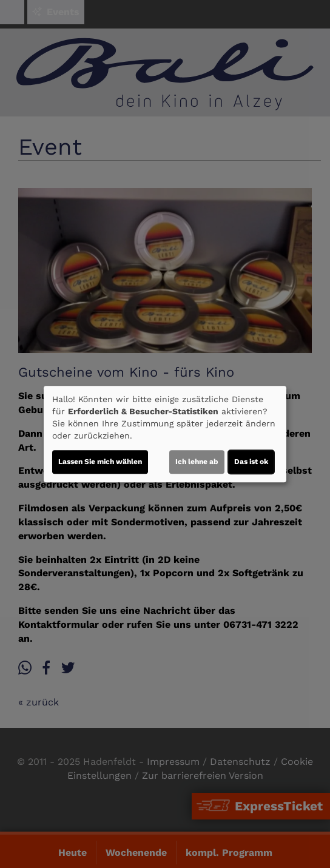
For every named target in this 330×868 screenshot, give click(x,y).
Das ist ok (251, 462)
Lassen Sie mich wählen (100, 462)
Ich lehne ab (197, 462)
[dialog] (165, 434)
